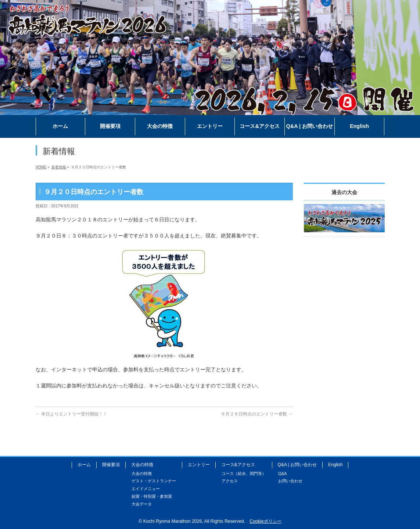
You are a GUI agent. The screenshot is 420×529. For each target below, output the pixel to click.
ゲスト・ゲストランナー (154, 481)
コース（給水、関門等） (244, 473)
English (335, 465)
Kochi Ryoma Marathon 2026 (173, 521)
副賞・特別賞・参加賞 (152, 496)
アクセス (230, 481)
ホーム (84, 465)
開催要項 (111, 465)
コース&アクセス (238, 465)
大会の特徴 (142, 465)
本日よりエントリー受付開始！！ (71, 414)
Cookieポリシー (265, 521)
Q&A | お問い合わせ (297, 465)
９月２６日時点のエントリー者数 (257, 414)
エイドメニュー (146, 489)
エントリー (199, 465)
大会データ (142, 504)
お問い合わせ (290, 481)
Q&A (282, 473)
